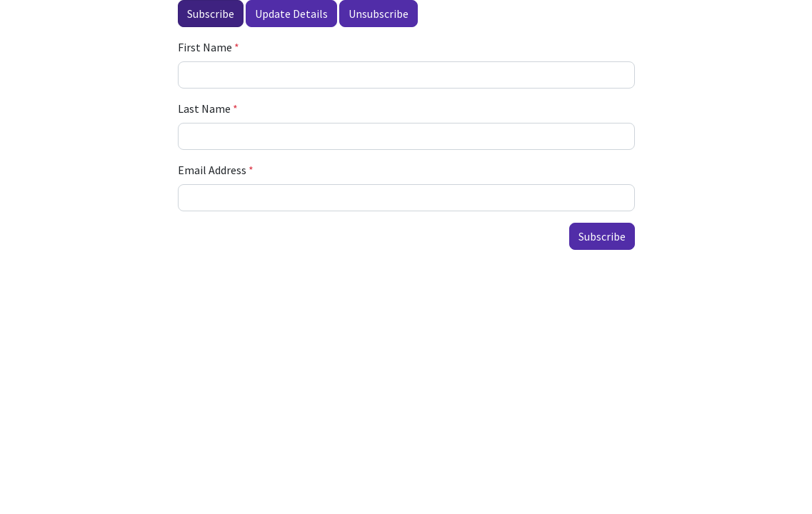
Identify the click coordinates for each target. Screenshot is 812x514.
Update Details (291, 14)
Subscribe (211, 14)
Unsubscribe (379, 14)
